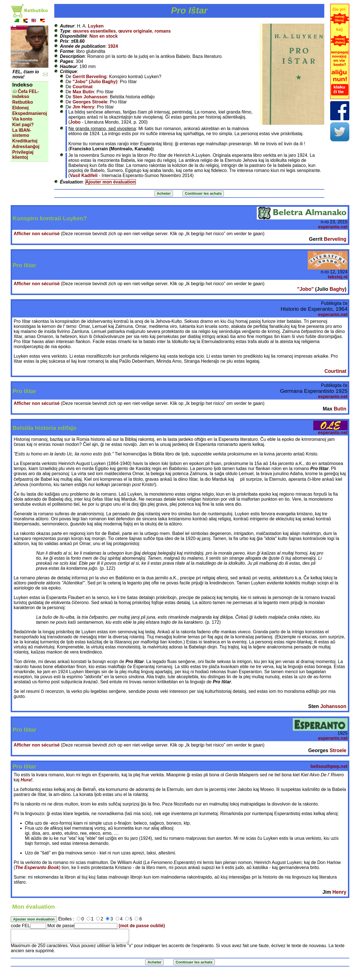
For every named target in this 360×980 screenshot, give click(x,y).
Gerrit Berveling (90, 77)
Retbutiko (22, 102)
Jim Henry (83, 107)
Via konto (22, 119)
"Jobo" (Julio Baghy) (95, 82)
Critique (68, 72)
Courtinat (83, 87)
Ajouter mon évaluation (111, 182)
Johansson (333, 706)
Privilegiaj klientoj (23, 155)
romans (163, 31)
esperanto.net (333, 227)
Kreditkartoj (25, 141)
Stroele (338, 750)
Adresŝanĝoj (26, 147)
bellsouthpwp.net (329, 766)
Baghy (337, 289)
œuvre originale (135, 31)
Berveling (335, 239)
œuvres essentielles (94, 31)
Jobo (75, 122)
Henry (339, 892)
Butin (340, 409)
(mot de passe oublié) (142, 926)
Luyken (96, 26)
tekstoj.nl (337, 277)
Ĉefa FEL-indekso (25, 94)
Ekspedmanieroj (30, 113)
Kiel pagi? (23, 125)
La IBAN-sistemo (22, 133)
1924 (113, 46)
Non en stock (103, 36)
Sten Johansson (90, 97)
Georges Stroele (90, 102)
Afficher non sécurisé (37, 234)
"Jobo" (306, 289)
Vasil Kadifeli (84, 175)
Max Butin (83, 92)
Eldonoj (20, 108)
